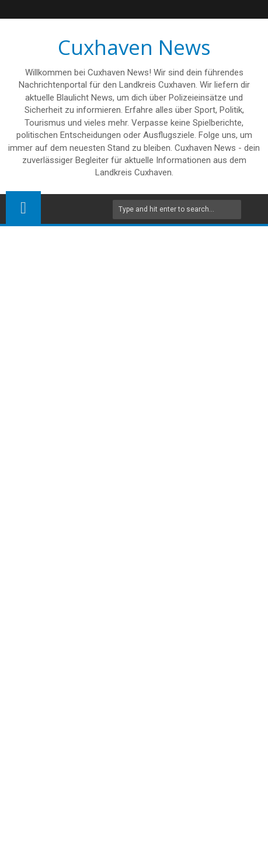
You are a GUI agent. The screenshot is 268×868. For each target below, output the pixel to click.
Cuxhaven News (134, 47)
